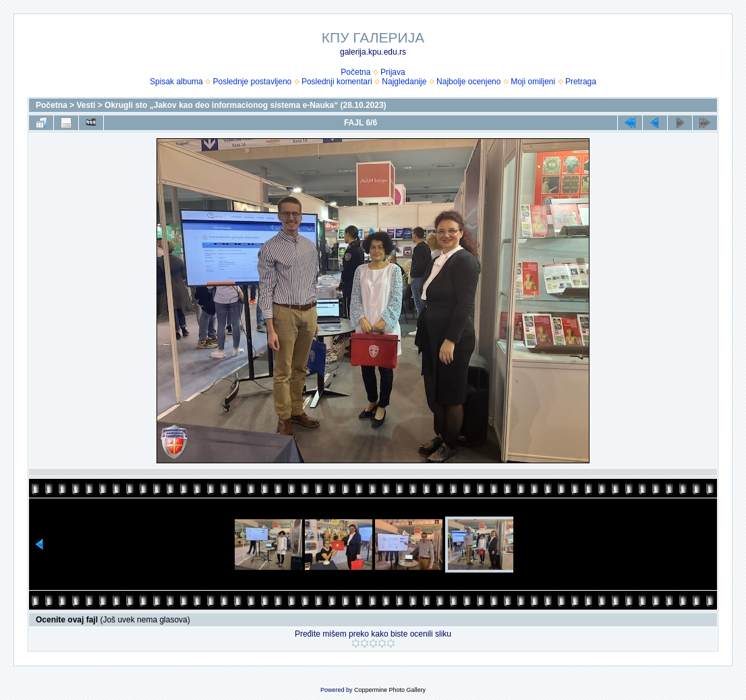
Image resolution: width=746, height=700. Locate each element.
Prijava (393, 72)
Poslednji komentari (337, 82)
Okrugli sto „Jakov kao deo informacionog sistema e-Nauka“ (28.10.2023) (245, 105)
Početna (355, 72)
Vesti (86, 105)
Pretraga (581, 82)
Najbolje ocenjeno (468, 82)
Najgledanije (404, 82)
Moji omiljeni (533, 82)
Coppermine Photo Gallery (390, 690)
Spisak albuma (176, 82)
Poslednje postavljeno (252, 82)
